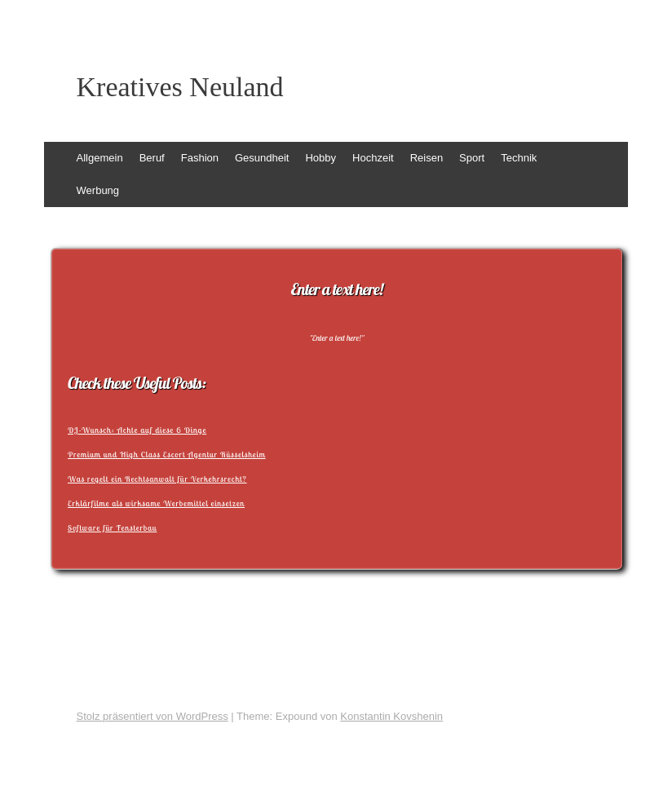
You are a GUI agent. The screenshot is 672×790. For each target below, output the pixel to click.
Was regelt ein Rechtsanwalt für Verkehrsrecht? (157, 479)
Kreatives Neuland (180, 87)
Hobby (321, 158)
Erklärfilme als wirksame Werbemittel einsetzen (156, 503)
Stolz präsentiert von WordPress (153, 716)
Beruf (152, 158)
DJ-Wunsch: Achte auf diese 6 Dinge (137, 430)
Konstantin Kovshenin (391, 716)
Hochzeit (373, 158)
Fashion (200, 158)
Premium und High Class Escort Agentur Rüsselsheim (167, 455)
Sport (472, 158)
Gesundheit (262, 158)
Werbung (98, 190)
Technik (519, 158)
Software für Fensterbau (112, 528)
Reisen (427, 158)
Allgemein (100, 158)
